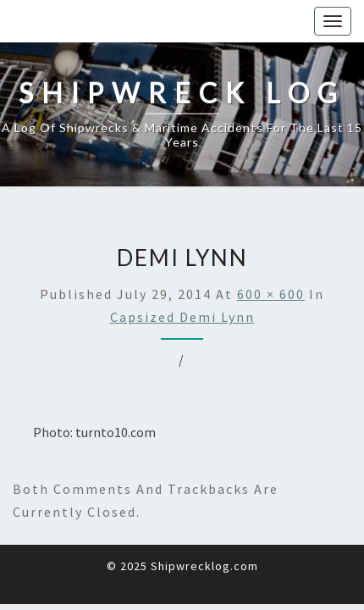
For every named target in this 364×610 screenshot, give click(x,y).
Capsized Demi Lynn (182, 317)
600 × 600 (271, 294)
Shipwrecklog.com (204, 566)
